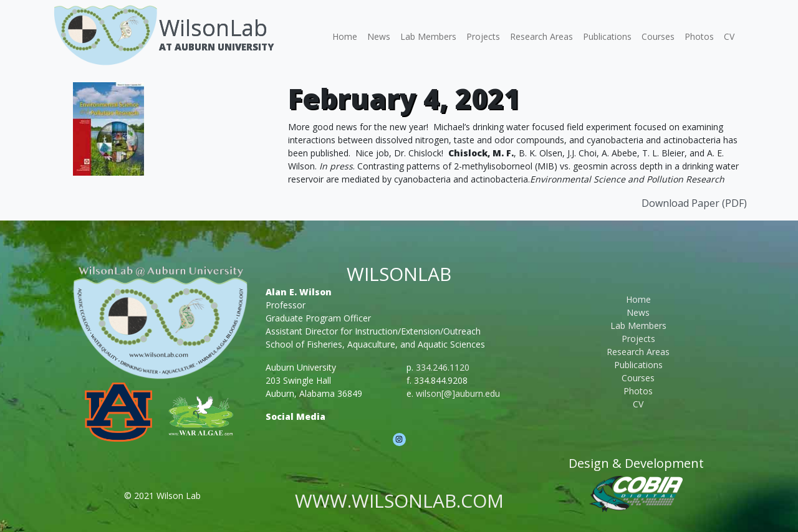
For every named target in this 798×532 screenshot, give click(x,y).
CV (729, 36)
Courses (658, 36)
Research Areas (541, 36)
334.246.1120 (443, 367)
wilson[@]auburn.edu (458, 393)
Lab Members (428, 36)
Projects (483, 36)
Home (345, 36)
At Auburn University (216, 47)
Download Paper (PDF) (694, 203)
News (379, 36)
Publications (607, 36)
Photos (699, 36)
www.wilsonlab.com (399, 501)
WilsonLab (213, 28)
